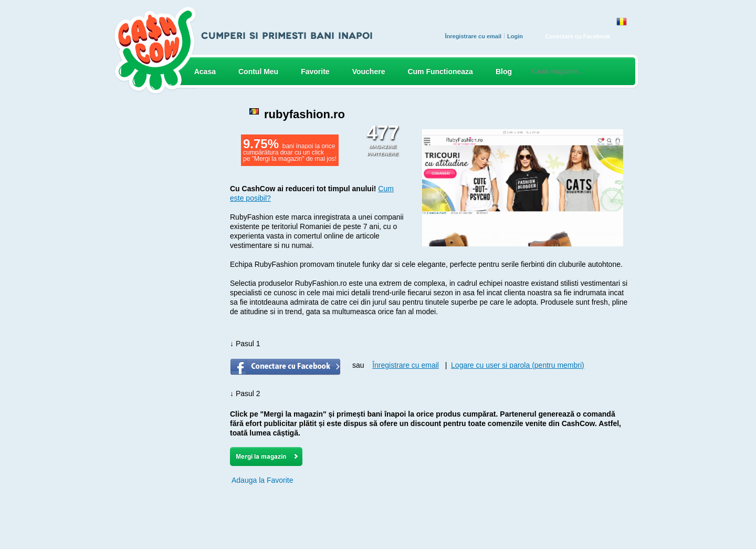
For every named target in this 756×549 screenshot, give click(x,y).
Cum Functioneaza (440, 71)
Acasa (205, 71)
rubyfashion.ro (304, 114)
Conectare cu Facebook (577, 36)
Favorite (315, 71)
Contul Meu (258, 71)
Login (515, 36)
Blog (504, 71)
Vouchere (369, 71)
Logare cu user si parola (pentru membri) (518, 365)
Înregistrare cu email (473, 36)
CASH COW (155, 51)
